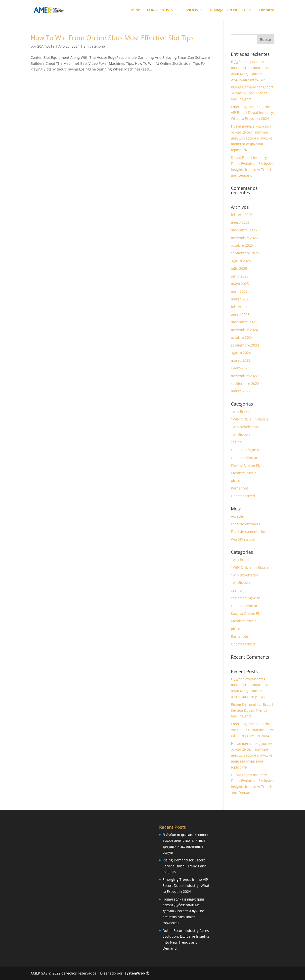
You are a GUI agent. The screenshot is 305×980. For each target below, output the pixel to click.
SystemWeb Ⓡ (137, 973)
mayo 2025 (240, 284)
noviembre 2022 (244, 376)
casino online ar (244, 457)
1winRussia (240, 435)
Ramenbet (240, 488)
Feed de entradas (245, 524)
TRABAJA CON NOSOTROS (231, 10)
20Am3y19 (46, 46)
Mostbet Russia (244, 473)
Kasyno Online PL (245, 465)
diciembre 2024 (244, 322)
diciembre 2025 (244, 230)
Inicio (136, 10)
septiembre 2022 (245, 384)
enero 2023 (240, 368)
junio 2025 (240, 276)
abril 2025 (239, 291)
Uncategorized (243, 496)
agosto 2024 (241, 353)
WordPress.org (243, 539)
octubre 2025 (242, 245)
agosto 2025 (241, 261)
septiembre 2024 (245, 345)
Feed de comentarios (248, 531)
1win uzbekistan (244, 427)
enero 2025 (240, 315)
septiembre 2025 (245, 253)
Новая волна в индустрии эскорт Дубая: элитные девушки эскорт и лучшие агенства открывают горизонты (252, 138)
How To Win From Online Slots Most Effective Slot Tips (112, 38)
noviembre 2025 (244, 238)
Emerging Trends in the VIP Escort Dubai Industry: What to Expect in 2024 (252, 113)
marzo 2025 (241, 299)
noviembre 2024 (244, 330)
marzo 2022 (241, 391)
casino (236, 442)
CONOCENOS (158, 10)
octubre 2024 (242, 337)
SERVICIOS (189, 10)
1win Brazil (240, 411)
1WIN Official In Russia (250, 419)
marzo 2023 (241, 360)
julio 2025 (239, 268)
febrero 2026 (242, 215)
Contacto (267, 10)
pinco (236, 480)
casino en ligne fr (245, 450)
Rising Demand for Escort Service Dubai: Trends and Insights (252, 93)
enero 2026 (240, 222)
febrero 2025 (242, 307)
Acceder (238, 516)
